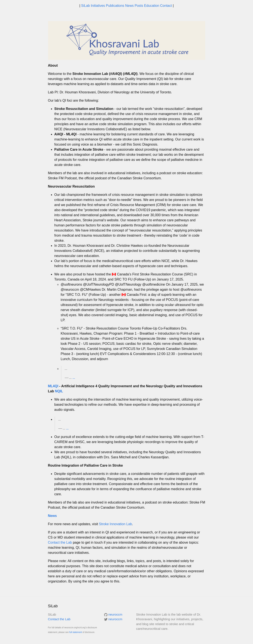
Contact (167, 6)
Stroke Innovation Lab (116, 524)
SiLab (86, 6)
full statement (76, 632)
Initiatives (98, 6)
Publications (116, 6)
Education (152, 6)
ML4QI (53, 386)
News (130, 6)
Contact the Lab (60, 542)
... (74, 377)
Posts (139, 6)
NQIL (59, 391)
